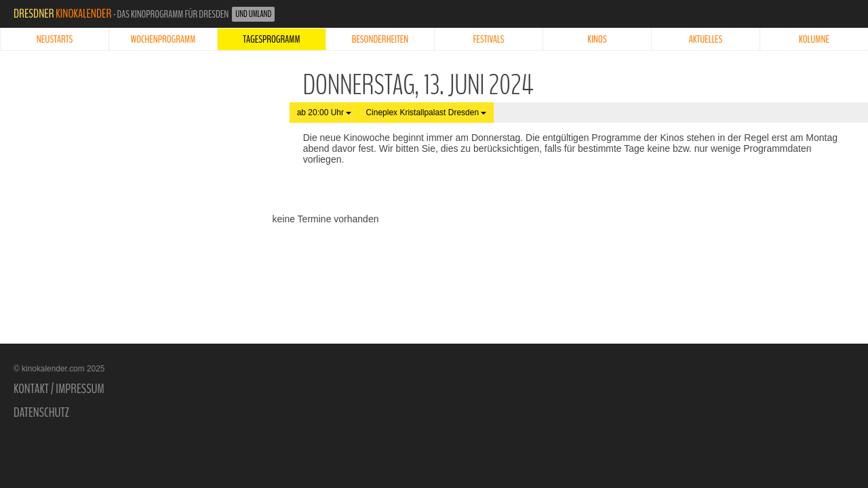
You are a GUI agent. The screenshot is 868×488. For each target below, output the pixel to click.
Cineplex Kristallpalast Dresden (426, 113)
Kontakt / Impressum (59, 389)
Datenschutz (41, 413)
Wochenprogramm (163, 39)
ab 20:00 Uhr (324, 113)
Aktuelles (706, 39)
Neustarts (55, 39)
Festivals (489, 39)
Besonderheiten (380, 39)
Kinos (597, 39)
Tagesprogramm (271, 39)
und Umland (253, 14)
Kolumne (814, 39)
